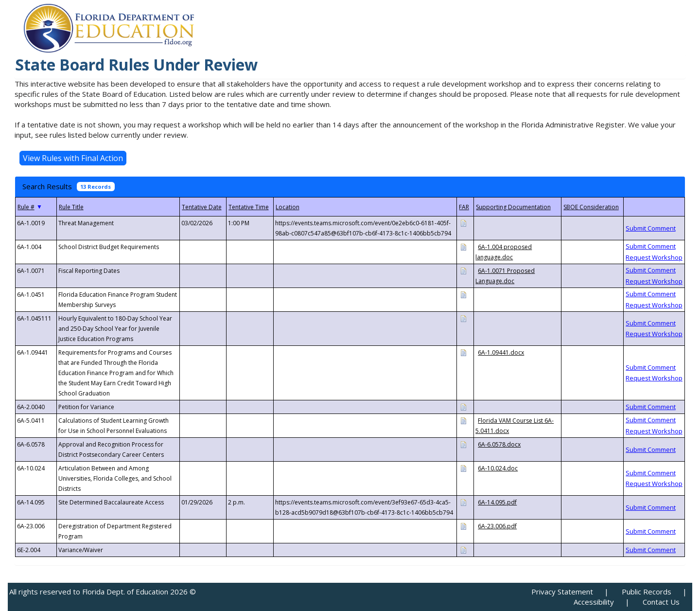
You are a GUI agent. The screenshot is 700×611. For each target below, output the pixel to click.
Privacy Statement (562, 592)
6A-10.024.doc (498, 468)
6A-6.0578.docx (499, 444)
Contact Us (661, 602)
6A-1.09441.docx (501, 352)
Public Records (647, 592)
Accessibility (594, 602)
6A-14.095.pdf (497, 502)
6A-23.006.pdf (497, 526)
